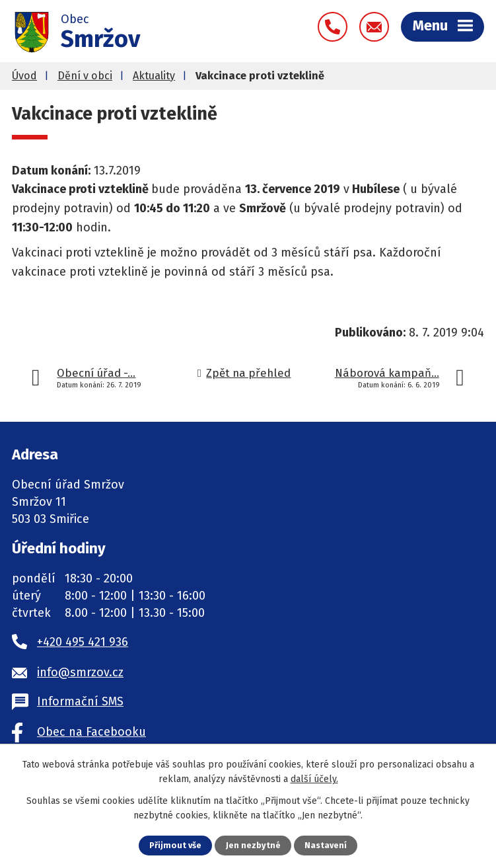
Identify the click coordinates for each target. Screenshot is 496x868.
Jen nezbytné (253, 845)
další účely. (314, 779)
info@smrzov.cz (80, 672)
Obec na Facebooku (91, 732)
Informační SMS (80, 701)
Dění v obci (85, 76)
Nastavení (326, 845)
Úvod (24, 76)
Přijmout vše (175, 845)
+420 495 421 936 (83, 642)
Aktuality (154, 76)
